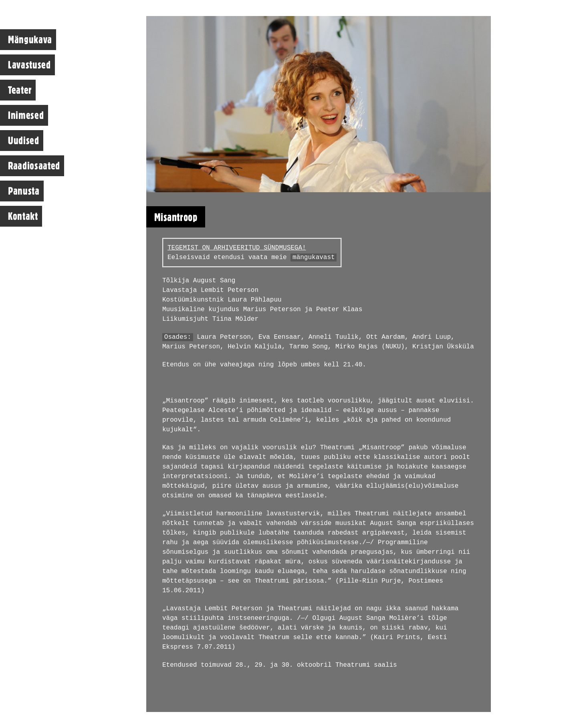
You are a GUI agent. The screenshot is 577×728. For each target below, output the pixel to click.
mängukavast (314, 257)
